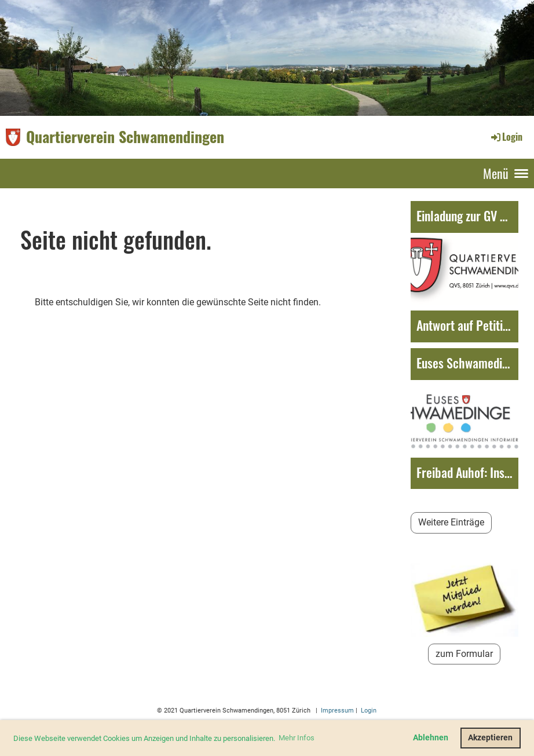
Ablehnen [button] (431, 738)
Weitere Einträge (451, 522)
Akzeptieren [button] (490, 738)
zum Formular (464, 654)
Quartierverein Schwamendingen (125, 137)
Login (506, 137)
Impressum (337, 711)
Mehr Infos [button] (297, 738)
